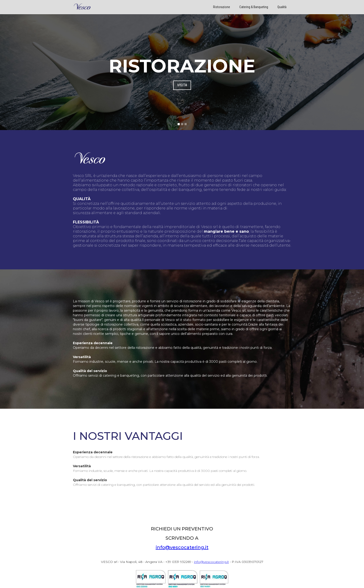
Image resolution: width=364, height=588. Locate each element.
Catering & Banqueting (254, 7)
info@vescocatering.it (182, 547)
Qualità (282, 7)
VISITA (182, 85)
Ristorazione (222, 7)
